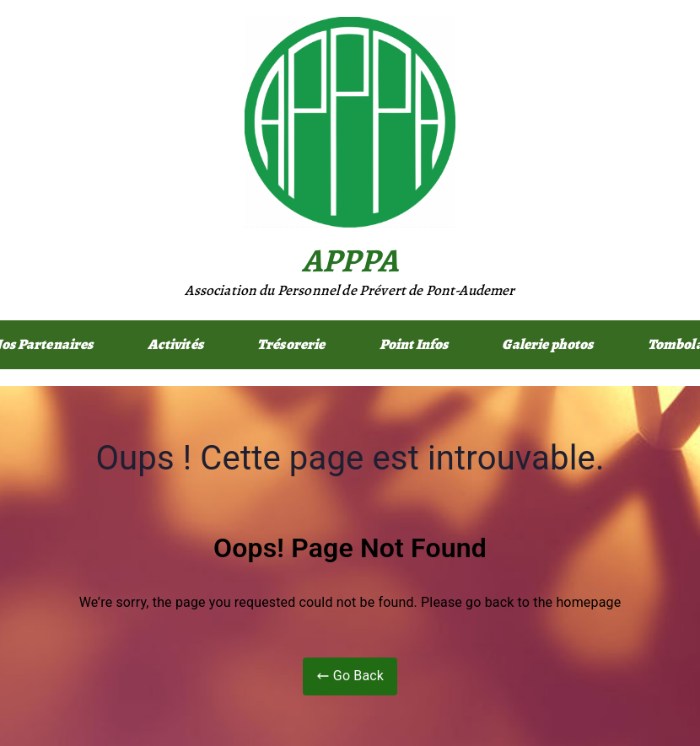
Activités (175, 344)
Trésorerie (291, 344)
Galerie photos (547, 344)
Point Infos (414, 344)
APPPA (350, 260)
